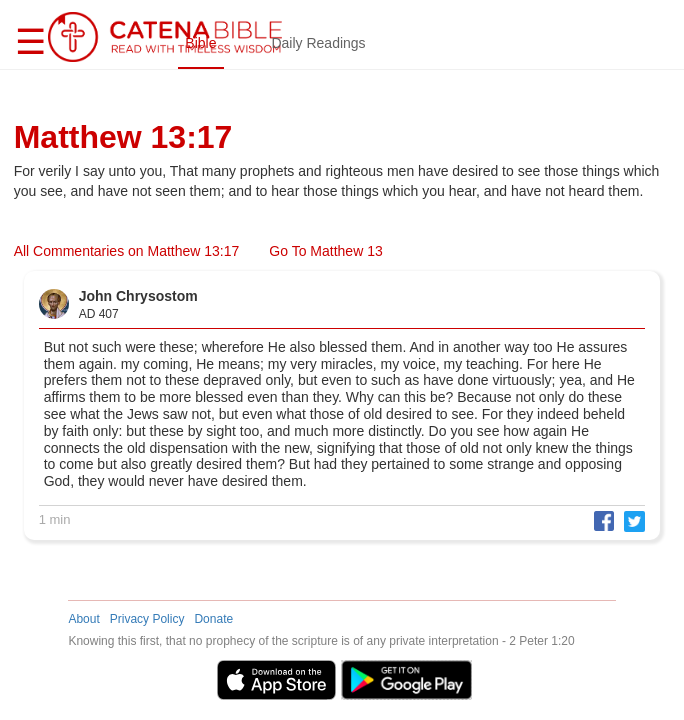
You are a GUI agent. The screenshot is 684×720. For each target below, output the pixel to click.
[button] (599, 520)
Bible (200, 43)
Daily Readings (318, 43)
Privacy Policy (147, 619)
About (83, 619)
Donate (213, 619)
